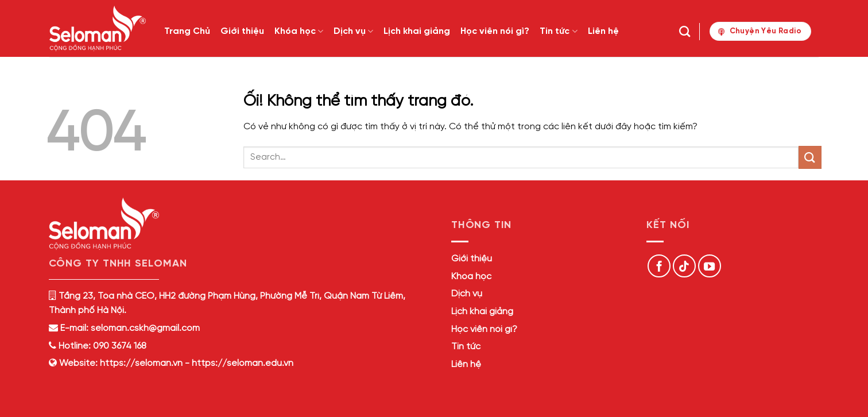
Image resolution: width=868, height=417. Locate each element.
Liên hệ (603, 31)
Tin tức (558, 31)
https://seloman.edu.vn (243, 363)
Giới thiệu (242, 31)
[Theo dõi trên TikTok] (684, 266)
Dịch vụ (353, 31)
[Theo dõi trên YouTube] (710, 266)
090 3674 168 (119, 346)
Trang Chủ (187, 31)
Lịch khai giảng (417, 31)
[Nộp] (810, 157)
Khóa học (299, 31)
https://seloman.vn (141, 363)
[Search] (685, 31)
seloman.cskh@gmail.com (145, 328)
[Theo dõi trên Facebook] (659, 266)
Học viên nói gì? (495, 31)
